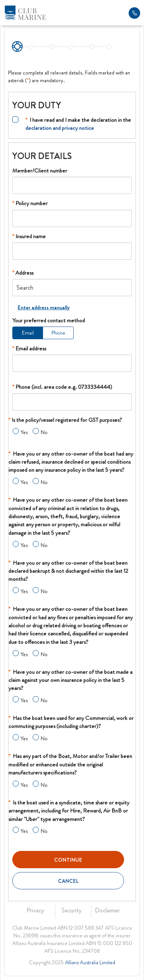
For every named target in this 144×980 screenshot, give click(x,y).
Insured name (29, 236)
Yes (24, 432)
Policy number (30, 203)
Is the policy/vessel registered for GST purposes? (65, 420)
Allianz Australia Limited (90, 962)
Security (71, 910)
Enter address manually (44, 307)
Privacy (35, 910)
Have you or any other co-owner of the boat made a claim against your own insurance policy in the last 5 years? (70, 680)
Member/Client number (40, 171)
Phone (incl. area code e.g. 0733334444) (62, 387)
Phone (58, 333)
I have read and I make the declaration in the (78, 124)
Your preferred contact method (49, 320)
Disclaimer (107, 910)
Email (28, 333)
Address (23, 273)
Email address (29, 348)
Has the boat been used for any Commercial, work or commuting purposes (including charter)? (71, 722)
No (44, 432)
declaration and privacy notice (60, 128)
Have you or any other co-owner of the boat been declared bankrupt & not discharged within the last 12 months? (68, 571)
